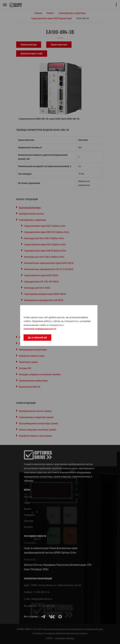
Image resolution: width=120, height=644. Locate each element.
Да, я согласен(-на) (37, 337)
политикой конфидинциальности (40, 329)
